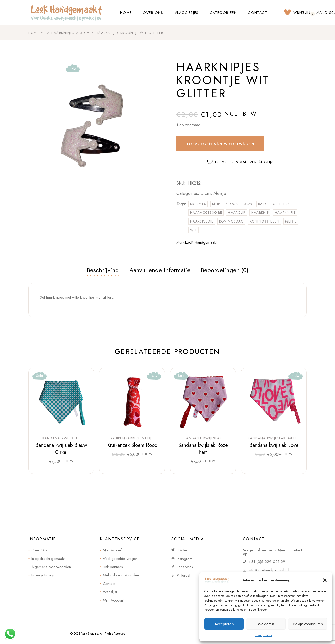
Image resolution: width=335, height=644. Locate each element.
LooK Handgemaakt (201, 242)
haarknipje (285, 213)
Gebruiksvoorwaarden (121, 575)
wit (194, 230)
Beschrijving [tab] (103, 270)
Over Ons (39, 550)
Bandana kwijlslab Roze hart (203, 449)
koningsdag (232, 221)
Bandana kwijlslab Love (274, 445)
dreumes (198, 204)
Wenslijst (110, 592)
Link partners (113, 567)
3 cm (206, 193)
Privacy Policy (263, 635)
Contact (109, 584)
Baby (263, 204)
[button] (325, 580)
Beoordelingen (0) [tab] (225, 270)
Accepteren (224, 624)
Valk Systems (90, 634)
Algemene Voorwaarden (51, 567)
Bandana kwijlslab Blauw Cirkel (61, 449)
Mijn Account (113, 600)
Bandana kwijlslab (61, 438)
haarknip (260, 213)
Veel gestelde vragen (120, 559)
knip (216, 204)
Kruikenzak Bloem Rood (132, 445)
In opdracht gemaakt (48, 559)
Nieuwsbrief (112, 550)
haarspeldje (202, 221)
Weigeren (266, 624)
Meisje (220, 193)
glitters (281, 204)
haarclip (237, 213)
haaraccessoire (206, 213)
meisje (291, 221)
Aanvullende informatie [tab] (160, 270)
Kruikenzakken (125, 438)
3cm (248, 204)
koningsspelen (265, 221)
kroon (232, 204)
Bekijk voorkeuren (308, 624)
